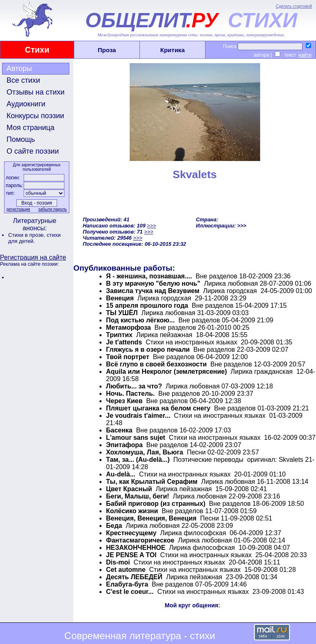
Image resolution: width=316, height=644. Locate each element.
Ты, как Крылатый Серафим (152, 482)
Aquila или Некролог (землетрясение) (167, 372)
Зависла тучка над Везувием (153, 291)
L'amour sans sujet (136, 438)
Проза (107, 50)
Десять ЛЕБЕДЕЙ (134, 577)
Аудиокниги (26, 104)
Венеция (120, 298)
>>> (151, 226)
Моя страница (31, 128)
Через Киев (124, 401)
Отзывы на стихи (35, 92)
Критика (172, 50)
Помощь (21, 139)
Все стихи (23, 80)
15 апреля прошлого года (147, 305)
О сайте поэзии (33, 151)
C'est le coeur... (130, 592)
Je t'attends (124, 342)
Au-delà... (121, 474)
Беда (114, 526)
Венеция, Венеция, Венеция (151, 518)
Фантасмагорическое (140, 540)
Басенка (119, 430)
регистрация (18, 209)
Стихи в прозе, (27, 235)
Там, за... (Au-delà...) (138, 460)
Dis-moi (118, 562)
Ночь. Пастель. (130, 394)
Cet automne (126, 570)
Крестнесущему (131, 533)
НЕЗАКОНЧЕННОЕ (136, 548)
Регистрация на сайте (33, 257)
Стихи (37, 50)
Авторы (19, 68)
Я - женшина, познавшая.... (149, 276)
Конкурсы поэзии (35, 116)
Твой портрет (128, 357)
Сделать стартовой (294, 6)
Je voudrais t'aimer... (138, 416)
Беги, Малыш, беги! (138, 496)
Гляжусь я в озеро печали (148, 350)
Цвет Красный (129, 489)
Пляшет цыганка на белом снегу (158, 408)
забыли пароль (53, 209)
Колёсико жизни (132, 511)
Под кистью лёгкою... (140, 320)
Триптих (119, 335)
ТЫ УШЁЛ (122, 313)
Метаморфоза (128, 328)
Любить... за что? (134, 386)
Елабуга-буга (127, 584)
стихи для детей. (34, 238)
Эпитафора (125, 445)
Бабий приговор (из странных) (156, 504)
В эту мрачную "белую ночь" (153, 283)
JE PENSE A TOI (131, 555)
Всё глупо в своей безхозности (156, 364)
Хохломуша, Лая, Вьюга (145, 452)
